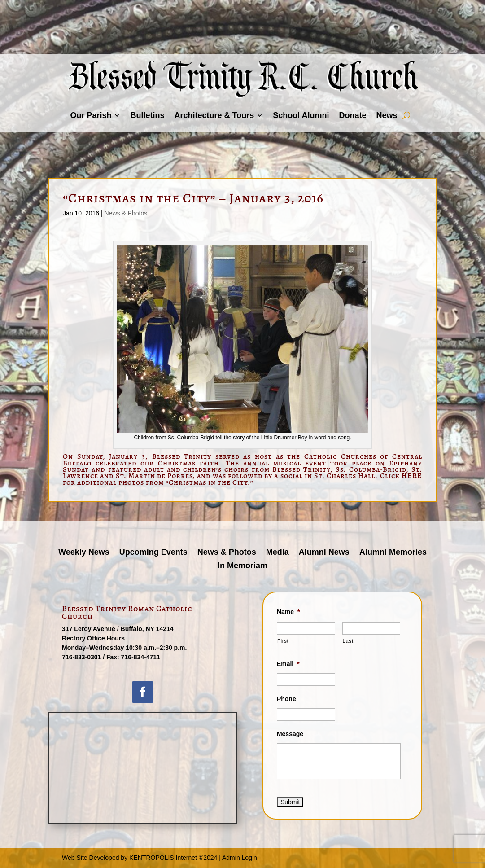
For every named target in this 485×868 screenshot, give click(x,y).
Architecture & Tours (214, 115)
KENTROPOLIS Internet (163, 858)
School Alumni (301, 115)
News (387, 115)
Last (348, 641)
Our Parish (91, 115)
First (283, 641)
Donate (353, 115)
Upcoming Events (153, 553)
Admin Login (240, 858)
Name (288, 612)
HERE (412, 476)
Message (290, 734)
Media (277, 553)
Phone (286, 699)
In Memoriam (242, 566)
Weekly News (84, 553)
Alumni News (324, 553)
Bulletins (147, 115)
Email (288, 664)
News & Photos (126, 213)
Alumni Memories (393, 553)
